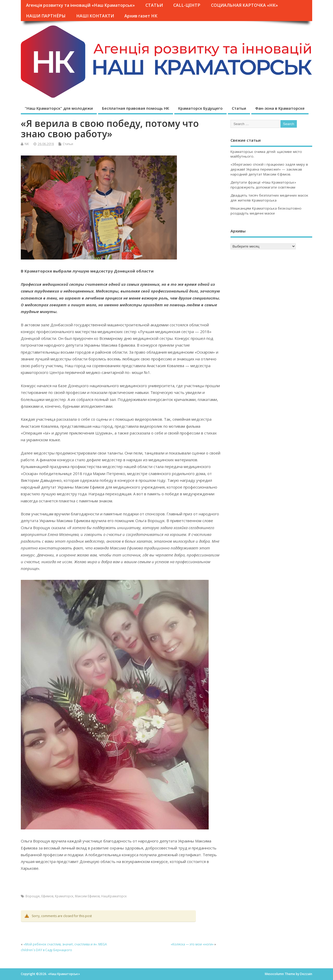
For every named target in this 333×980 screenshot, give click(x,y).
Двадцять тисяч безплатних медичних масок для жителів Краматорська (269, 198)
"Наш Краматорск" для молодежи (59, 108)
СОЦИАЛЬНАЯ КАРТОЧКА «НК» (244, 5)
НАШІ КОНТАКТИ (95, 16)
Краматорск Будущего (200, 108)
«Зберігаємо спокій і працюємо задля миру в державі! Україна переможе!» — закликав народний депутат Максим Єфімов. (269, 169)
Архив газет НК (141, 16)
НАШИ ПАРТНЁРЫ (46, 16)
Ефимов (47, 896)
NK (27, 144)
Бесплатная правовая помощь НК (136, 108)
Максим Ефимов (87, 896)
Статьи (239, 108)
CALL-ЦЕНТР (187, 5)
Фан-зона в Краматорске (280, 108)
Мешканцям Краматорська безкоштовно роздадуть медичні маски (266, 211)
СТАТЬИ (154, 5)
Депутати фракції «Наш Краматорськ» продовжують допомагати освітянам (263, 185)
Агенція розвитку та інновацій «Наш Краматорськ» (80, 5)
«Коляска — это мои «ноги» (192, 944)
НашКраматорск (114, 896)
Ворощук (33, 896)
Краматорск (64, 896)
